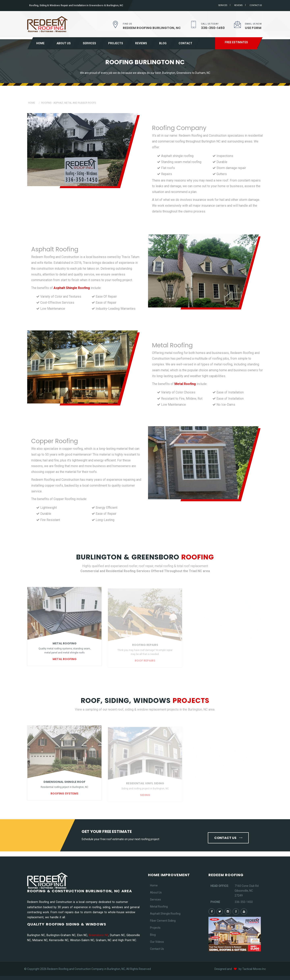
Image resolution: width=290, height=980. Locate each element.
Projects (116, 43)
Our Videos (157, 942)
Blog (163, 43)
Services (223, 5)
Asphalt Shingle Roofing (72, 288)
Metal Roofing (185, 384)
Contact (185, 43)
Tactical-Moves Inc (254, 969)
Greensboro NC (99, 935)
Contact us (256, 5)
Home (40, 43)
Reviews (238, 5)
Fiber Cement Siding (163, 921)
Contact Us (157, 949)
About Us (64, 43)
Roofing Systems (64, 795)
